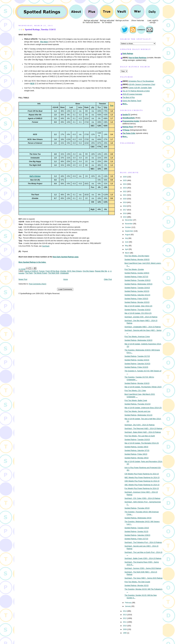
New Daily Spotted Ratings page (66, 257)
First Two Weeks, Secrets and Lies (137, 411)
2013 (125, 615)
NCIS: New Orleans (74, 271)
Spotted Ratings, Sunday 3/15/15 (137, 360)
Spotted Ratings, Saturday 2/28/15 (137, 535)
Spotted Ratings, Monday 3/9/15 (137, 458)
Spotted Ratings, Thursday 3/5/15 (137, 508)
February (129, 603)
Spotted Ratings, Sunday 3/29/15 (137, 273)
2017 (125, 210)
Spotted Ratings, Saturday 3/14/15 (137, 364)
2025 (125, 180)
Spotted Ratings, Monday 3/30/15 (137, 260)
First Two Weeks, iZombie (134, 269)
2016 (125, 213)
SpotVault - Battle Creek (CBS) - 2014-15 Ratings (143, 558)
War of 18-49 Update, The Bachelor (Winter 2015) (143, 387)
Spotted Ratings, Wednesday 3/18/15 (138, 340)
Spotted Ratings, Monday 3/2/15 (137, 585)
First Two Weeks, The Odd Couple (137, 582)
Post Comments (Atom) (38, 284)
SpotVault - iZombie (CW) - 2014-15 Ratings (141, 317)
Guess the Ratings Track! (132, 101)
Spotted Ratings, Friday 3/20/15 (136, 299)
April (127, 249)
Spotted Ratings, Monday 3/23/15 (137, 302)
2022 (125, 192)
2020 (125, 199)
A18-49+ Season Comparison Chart (142, 84)
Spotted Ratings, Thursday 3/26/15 (138, 280)
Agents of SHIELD (31, 271)
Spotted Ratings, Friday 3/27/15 (136, 277)
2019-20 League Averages (132, 94)
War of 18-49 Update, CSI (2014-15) (138, 313)
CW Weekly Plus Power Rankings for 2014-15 (142, 474)
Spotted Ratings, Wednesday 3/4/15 (138, 518)
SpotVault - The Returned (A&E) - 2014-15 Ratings (143, 429)
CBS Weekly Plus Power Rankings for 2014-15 (142, 481)
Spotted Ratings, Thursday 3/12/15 (138, 404)
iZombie (63, 271)
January (128, 606)
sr (109, 271)
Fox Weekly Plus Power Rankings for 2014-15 (142, 488)
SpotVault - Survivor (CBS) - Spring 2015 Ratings (143, 568)
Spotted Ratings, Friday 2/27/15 (136, 539)
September (129, 231)
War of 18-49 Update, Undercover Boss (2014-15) (143, 408)
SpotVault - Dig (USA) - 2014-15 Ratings (140, 425)
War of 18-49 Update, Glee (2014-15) (138, 306)
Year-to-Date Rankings (137, 58)
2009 (125, 629)
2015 (125, 217)
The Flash (29, 273)
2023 (125, 188)
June (127, 242)
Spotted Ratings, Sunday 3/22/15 (137, 291)
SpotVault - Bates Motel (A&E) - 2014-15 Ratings (143, 432)
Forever (42, 271)
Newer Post (23, 279)
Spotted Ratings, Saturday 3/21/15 (137, 295)
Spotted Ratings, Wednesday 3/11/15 (138, 415)
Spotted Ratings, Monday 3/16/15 (137, 383)
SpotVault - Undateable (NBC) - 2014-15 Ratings (143, 327)
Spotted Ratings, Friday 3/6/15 (136, 454)
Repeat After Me (101, 271)
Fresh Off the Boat (52, 271)
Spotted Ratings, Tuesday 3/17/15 (137, 356)
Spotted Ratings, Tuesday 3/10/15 (137, 440)
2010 (125, 626)
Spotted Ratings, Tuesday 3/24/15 (40, 29)
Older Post (108, 279)
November (129, 224)
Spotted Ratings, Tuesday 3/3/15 (137, 528)
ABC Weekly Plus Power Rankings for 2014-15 (142, 485)
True (112, 106)
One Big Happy (88, 271)
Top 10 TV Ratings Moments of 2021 (136, 91)
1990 (125, 633)
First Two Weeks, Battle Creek (136, 400)
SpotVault (46, 246)
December (129, 220)
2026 (125, 177)
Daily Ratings (128, 54)
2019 (125, 202)
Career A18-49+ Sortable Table (140, 88)
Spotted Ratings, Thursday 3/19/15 (138, 310)
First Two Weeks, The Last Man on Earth (140, 436)
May (127, 246)
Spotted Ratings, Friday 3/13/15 (136, 367)
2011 (125, 622)
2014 (125, 611)
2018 (125, 206)
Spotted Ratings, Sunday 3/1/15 (136, 532)
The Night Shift (54, 273)
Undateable (64, 273)
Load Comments (65, 289)
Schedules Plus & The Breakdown (141, 81)
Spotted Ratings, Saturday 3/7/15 (137, 450)
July (127, 238)
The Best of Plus (129, 97)
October (128, 227)
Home (66, 279)
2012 (125, 618)
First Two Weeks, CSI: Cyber (135, 391)
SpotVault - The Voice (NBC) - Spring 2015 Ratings (144, 578)
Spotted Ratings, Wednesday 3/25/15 (138, 284)
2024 (125, 184)
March (128, 253)
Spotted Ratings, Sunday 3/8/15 (136, 447)
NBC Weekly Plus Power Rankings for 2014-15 (142, 478)
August (128, 235)
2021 (125, 195)
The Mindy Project (40, 273)
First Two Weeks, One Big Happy (137, 256)
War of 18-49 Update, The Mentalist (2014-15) (142, 443)
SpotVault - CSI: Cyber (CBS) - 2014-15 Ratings (142, 498)
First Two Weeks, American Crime (137, 337)
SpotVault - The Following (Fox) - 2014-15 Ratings (143, 542)
